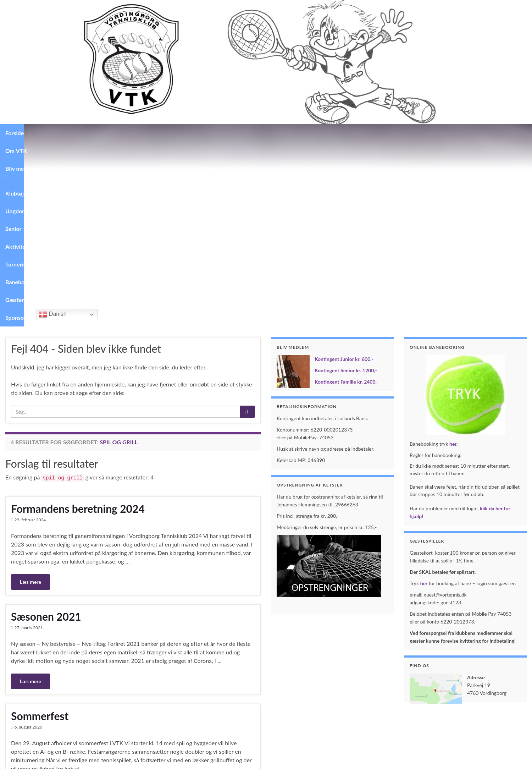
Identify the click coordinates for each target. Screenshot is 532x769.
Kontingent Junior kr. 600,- (344, 174)
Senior (188, 133)
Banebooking (308, 133)
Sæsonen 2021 (46, 432)
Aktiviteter (223, 133)
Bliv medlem (87, 133)
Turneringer (265, 133)
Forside (15, 133)
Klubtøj (123, 133)
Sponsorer (378, 133)
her (453, 259)
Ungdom (156, 133)
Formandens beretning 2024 (78, 324)
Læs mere (31, 397)
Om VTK (47, 133)
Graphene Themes (52, 760)
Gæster (345, 133)
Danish (412, 130)
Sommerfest (40, 531)
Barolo (26, 639)
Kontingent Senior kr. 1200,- (346, 186)
